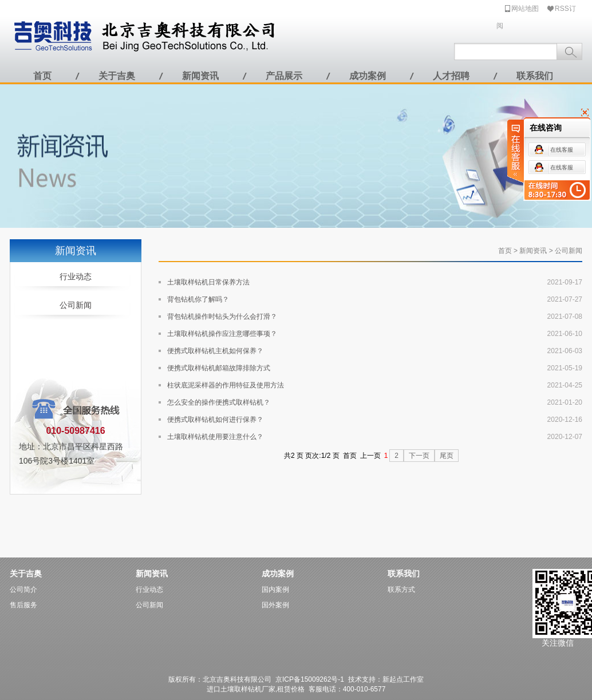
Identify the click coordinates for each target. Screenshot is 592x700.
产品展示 (284, 76)
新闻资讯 (200, 76)
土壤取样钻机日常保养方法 (208, 282)
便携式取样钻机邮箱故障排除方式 (219, 368)
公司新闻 (76, 305)
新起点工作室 (403, 679)
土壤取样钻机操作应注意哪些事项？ (222, 334)
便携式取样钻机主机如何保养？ (215, 351)
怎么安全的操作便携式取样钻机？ (219, 402)
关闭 (558, 114)
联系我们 (535, 76)
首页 (42, 76)
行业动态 (76, 276)
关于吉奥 (117, 76)
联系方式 (401, 590)
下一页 (419, 456)
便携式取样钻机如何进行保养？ (215, 420)
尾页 (447, 456)
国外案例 (275, 605)
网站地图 (525, 9)
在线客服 (515, 151)
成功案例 (368, 76)
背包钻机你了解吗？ (198, 299)
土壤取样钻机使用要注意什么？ (215, 437)
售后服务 (23, 605)
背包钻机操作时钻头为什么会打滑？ (222, 317)
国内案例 (275, 590)
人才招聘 (451, 76)
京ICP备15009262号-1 (310, 679)
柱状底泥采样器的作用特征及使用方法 (226, 385)
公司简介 (23, 590)
